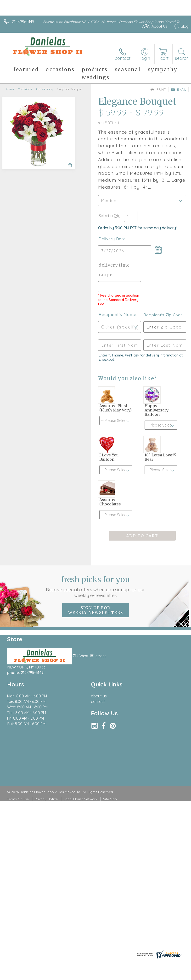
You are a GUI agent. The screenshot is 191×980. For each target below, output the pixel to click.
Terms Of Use (18, 799)
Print (158, 89)
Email (178, 89)
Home (10, 89)
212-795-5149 (23, 22)
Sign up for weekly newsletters (96, 610)
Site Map (110, 799)
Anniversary (44, 89)
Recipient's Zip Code (163, 315)
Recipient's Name (117, 315)
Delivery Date (112, 239)
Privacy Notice (46, 799)
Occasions (25, 89)
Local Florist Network (80, 799)
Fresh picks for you (96, 586)
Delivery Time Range (114, 270)
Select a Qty (110, 216)
